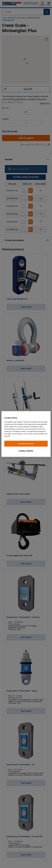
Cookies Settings (26, 451)
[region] (26, 434)
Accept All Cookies (26, 444)
